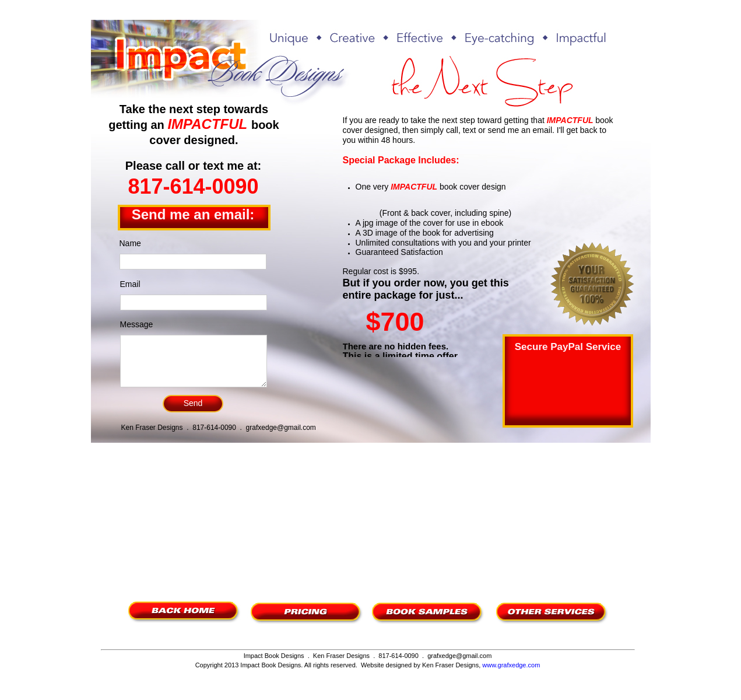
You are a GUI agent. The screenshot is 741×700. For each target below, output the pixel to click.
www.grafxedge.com (511, 665)
